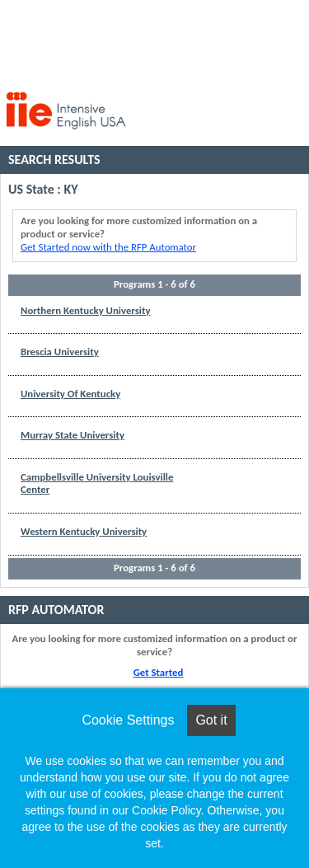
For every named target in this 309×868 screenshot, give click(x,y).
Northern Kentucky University (86, 310)
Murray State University (73, 435)
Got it (211, 720)
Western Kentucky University (84, 531)
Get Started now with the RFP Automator (108, 247)
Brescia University (60, 352)
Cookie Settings (128, 720)
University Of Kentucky (70, 394)
